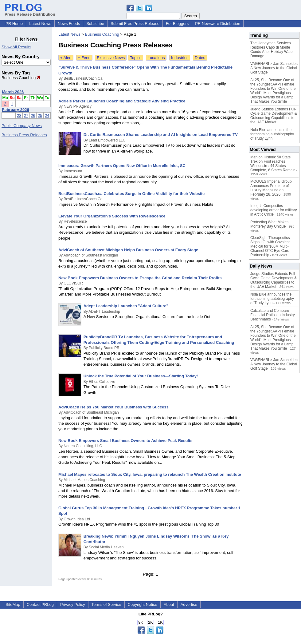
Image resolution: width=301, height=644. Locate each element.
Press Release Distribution (30, 12)
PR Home (14, 24)
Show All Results (16, 47)
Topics (136, 58)
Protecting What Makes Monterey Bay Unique (269, 224)
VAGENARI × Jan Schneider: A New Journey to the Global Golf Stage (274, 68)
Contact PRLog (40, 604)
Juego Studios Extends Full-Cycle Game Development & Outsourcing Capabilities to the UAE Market (274, 116)
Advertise (189, 604)
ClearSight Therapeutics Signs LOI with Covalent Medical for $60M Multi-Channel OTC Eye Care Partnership (270, 246)
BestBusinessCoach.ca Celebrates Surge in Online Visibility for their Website (131, 194)
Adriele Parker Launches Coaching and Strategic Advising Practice (122, 101)
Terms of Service (106, 604)
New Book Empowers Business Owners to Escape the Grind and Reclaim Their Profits (140, 278)
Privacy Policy (73, 604)
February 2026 (16, 110)
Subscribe (95, 24)
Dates (200, 58)
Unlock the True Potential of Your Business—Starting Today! (141, 376)
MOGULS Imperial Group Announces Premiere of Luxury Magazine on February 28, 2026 (271, 188)
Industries (180, 58)
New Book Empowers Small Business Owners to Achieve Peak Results (125, 441)
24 (47, 115)
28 (19, 115)
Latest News (40, 24)
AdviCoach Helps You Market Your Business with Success (113, 407)
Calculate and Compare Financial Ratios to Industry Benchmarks (273, 315)
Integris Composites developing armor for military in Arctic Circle (274, 210)
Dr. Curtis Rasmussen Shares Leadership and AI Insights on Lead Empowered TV (161, 135)
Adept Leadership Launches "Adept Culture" (126, 306)
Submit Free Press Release (135, 24)
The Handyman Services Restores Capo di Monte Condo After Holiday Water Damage (272, 50)
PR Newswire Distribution (218, 24)
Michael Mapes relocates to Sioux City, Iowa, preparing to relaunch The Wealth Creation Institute (150, 474)
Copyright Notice (143, 604)
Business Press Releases (24, 135)
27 (26, 115)
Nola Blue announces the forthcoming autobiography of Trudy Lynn (272, 134)
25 (40, 115)
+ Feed (84, 58)
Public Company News (22, 126)
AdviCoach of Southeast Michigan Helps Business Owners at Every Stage (128, 250)
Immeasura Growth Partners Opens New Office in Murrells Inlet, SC (122, 166)
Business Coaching (21, 78)
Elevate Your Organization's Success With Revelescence (112, 216)
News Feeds (69, 24)
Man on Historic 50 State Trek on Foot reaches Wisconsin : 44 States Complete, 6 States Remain (273, 164)
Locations (156, 58)
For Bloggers (177, 24)
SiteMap (13, 604)
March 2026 (13, 92)
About (169, 604)
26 (33, 115)
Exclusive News (111, 58)
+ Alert (66, 58)
